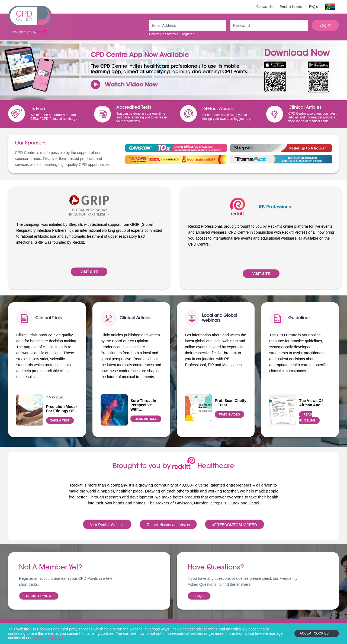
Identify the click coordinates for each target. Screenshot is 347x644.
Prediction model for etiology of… (62, 409)
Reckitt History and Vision (168, 525)
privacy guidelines (48, 638)
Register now (39, 596)
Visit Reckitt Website (107, 525)
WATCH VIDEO (229, 414)
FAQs (199, 596)
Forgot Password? (163, 34)
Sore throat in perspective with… (143, 405)
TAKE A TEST (60, 420)
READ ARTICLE (146, 419)
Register (187, 34)
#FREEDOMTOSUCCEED (234, 525)
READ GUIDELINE (307, 417)
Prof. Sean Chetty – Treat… (231, 403)
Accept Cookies (314, 633)
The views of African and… (312, 403)
